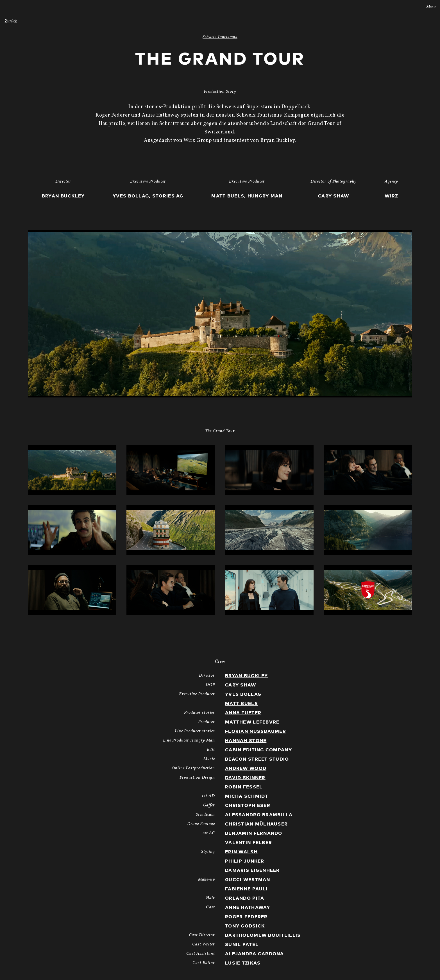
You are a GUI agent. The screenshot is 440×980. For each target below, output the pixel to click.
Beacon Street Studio (257, 759)
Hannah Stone (246, 741)
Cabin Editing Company (258, 750)
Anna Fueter (243, 713)
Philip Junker (245, 861)
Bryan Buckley (247, 676)
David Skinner (245, 778)
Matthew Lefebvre (252, 722)
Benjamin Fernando (254, 833)
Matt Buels (241, 704)
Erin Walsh (241, 852)
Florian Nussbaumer (256, 731)
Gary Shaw (241, 685)
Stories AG (16, 7)
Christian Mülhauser (256, 824)
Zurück (11, 21)
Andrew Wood (246, 768)
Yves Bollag (243, 694)
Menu (427, 7)
